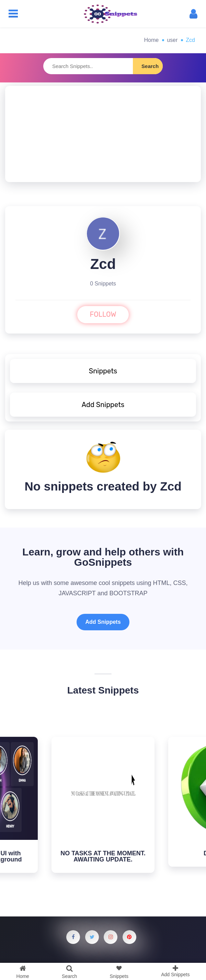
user (172, 40)
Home (152, 40)
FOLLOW (103, 314)
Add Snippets (103, 622)
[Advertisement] (103, 134)
